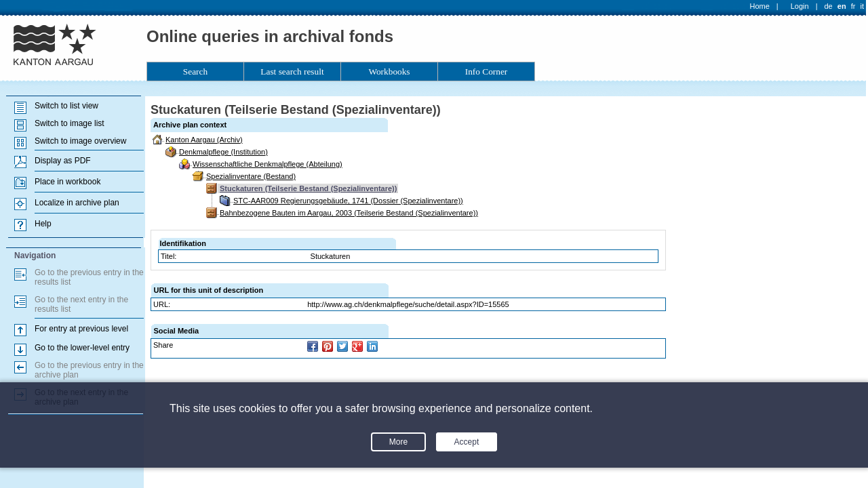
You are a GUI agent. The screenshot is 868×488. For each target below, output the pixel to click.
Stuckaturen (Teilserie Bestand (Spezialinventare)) (308, 188)
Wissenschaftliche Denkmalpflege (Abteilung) (268, 164)
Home (760, 6)
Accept (467, 442)
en (842, 6)
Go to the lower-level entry (82, 348)
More (398, 442)
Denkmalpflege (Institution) (223, 152)
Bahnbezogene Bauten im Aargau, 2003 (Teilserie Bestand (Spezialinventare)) (349, 213)
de (828, 6)
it (863, 6)
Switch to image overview (80, 141)
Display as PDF (63, 161)
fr (853, 6)
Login (800, 6)
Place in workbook (67, 182)
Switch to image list (70, 123)
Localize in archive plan (77, 203)
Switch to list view (66, 106)
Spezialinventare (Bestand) (251, 176)
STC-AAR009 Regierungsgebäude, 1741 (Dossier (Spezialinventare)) (348, 201)
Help (43, 224)
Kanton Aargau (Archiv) (204, 140)
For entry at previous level (81, 329)
